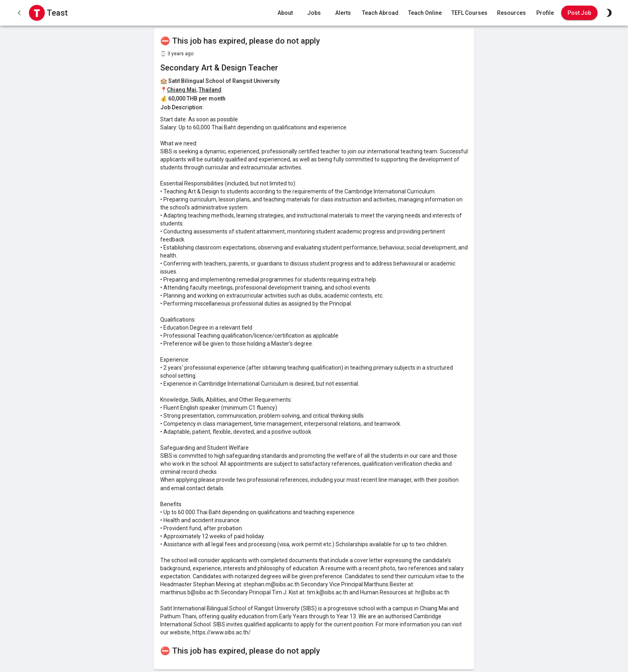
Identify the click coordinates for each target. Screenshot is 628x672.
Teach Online (425, 13)
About (285, 13)
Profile (545, 13)
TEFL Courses (469, 13)
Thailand (210, 90)
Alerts (343, 13)
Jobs (314, 13)
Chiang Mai (182, 90)
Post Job (579, 13)
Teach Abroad (380, 13)
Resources (511, 13)
